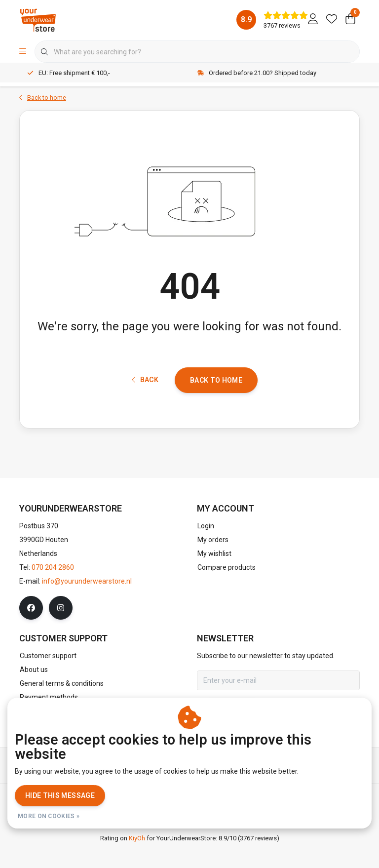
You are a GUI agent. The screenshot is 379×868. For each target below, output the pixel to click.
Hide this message (60, 795)
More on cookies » (49, 816)
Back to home (216, 398)
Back (145, 398)
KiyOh (137, 861)
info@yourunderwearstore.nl (87, 604)
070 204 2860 (53, 590)
